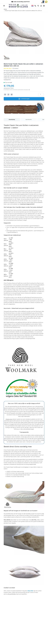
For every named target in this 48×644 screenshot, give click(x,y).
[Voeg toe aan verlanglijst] (5, 95)
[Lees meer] (29, 90)
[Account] (41, 6)
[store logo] (18, 6)
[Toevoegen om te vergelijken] (8, 95)
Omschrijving (12, 120)
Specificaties (29, 120)
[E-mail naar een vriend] (12, 95)
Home (5, 9)
